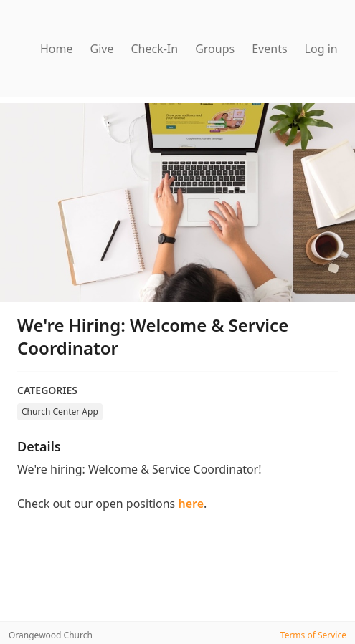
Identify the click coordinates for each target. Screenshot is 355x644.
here (191, 504)
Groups (215, 49)
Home (57, 49)
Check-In (154, 49)
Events (269, 49)
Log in (321, 49)
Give (102, 49)
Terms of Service (313, 635)
